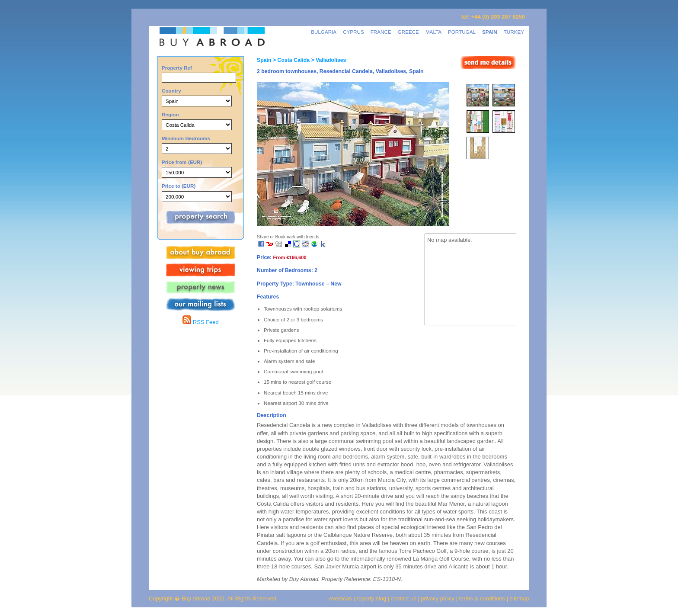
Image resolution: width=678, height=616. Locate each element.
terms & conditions (483, 598)
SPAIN (490, 32)
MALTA (433, 32)
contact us (404, 598)
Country (171, 91)
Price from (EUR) (182, 162)
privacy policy (438, 598)
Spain (264, 60)
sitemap (519, 598)
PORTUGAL (462, 32)
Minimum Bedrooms (186, 138)
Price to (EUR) (179, 186)
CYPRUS (353, 32)
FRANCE (381, 32)
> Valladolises (328, 60)
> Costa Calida (290, 60)
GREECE (408, 32)
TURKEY (514, 32)
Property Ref (177, 68)
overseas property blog (358, 598)
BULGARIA (324, 32)
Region (170, 114)
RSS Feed (200, 322)
